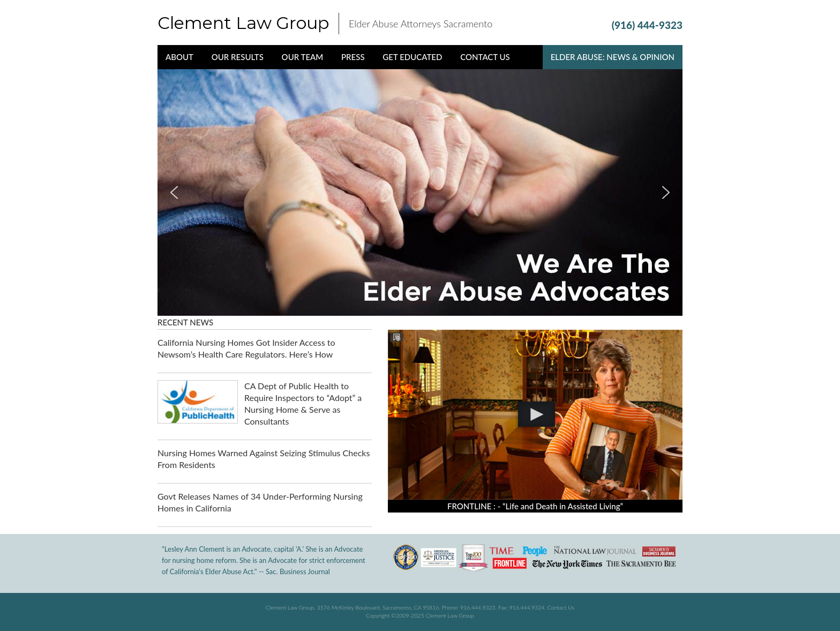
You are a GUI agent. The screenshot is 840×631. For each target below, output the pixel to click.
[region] (420, 192)
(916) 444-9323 (647, 25)
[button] (174, 192)
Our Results (238, 57)
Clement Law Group (243, 23)
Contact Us (485, 57)
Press (353, 57)
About (179, 57)
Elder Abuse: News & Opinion (613, 57)
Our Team (303, 57)
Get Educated (412, 57)
